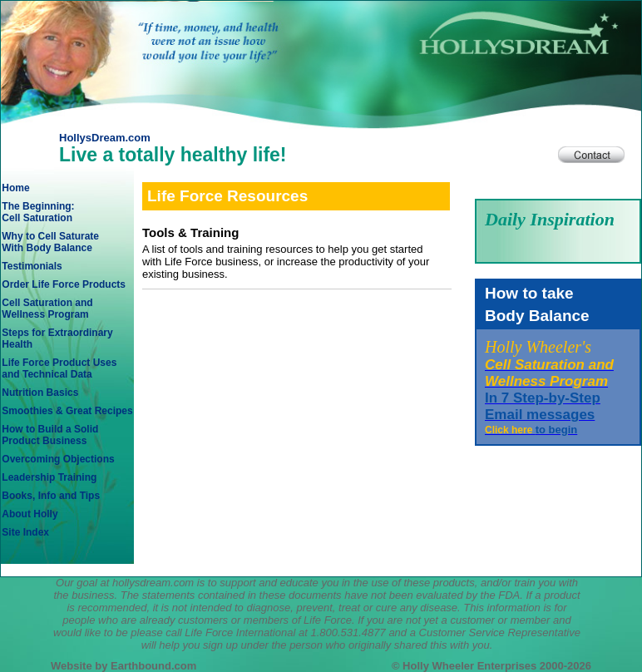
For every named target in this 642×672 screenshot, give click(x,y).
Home (15, 188)
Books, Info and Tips (51, 496)
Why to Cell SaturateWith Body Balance (50, 242)
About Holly (30, 514)
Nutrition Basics (40, 393)
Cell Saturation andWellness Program (47, 309)
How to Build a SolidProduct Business (50, 435)
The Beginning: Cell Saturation (38, 212)
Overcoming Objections (58, 459)
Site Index (25, 532)
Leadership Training (49, 477)
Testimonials (32, 266)
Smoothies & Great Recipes (67, 411)
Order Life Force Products (64, 284)
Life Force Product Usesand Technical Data (59, 368)
